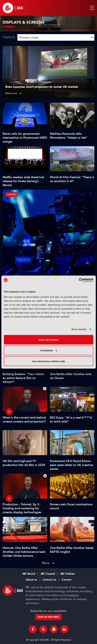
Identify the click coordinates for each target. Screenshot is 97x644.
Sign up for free (48, 617)
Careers (67, 580)
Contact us (49, 580)
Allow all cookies (48, 340)
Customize (49, 350)
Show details (79, 329)
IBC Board (29, 574)
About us (31, 580)
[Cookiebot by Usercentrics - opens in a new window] (79, 280)
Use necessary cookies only (48, 361)
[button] (91, 8)
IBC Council (48, 574)
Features (11, 195)
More (46, 563)
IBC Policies (68, 574)
